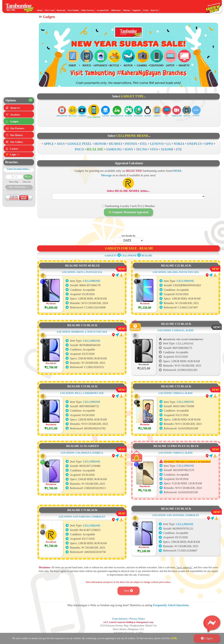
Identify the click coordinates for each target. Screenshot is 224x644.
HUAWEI (115, 144)
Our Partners (17, 128)
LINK (174, 638)
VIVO (154, 149)
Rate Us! (155, 10)
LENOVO (157, 144)
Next (128, 591)
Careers (14, 149)
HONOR (100, 144)
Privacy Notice (137, 619)
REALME (95, 149)
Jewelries (15, 115)
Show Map (14, 182)
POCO (79, 149)
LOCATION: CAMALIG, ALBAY (176, 337)
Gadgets (14, 122)
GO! (28, 177)
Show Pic (27, 182)
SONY (129, 149)
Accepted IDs (103, 10)
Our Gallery (17, 142)
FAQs (146, 10)
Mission (127, 10)
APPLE (49, 144)
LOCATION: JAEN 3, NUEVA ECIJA (82, 286)
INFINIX (131, 144)
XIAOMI (167, 149)
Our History (17, 135)
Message (106, 175)
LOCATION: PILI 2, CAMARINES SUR (82, 407)
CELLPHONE (129, 256)
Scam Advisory (120, 619)
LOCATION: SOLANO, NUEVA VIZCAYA (176, 279)
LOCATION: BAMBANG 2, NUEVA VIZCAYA (82, 346)
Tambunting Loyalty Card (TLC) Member (130, 206)
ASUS (61, 144)
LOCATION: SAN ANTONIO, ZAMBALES (176, 522)
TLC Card (49, 10)
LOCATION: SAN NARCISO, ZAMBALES (82, 531)
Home (40, 10)
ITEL (144, 144)
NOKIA (179, 144)
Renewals (61, 10)
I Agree (207, 638)
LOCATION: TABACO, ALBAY (176, 399)
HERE (177, 171)
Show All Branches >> (19, 187)
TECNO (142, 149)
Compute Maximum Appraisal (128, 212)
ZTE (179, 149)
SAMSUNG (114, 149)
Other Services (88, 10)
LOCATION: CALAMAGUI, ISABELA (82, 467)
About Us (15, 108)
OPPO (209, 144)
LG (169, 144)
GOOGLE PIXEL (80, 144)
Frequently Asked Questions (171, 605)
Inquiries (137, 10)
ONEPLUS (194, 144)
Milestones (116, 10)
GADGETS (111, 256)
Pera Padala (73, 10)
